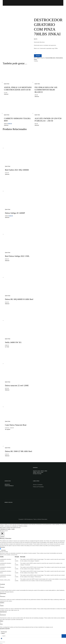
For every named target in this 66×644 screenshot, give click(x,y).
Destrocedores (59, 58)
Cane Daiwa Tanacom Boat (16, 425)
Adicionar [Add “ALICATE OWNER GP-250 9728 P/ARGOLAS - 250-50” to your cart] (37, 125)
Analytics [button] (2, 603)
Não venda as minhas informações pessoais (10, 528)
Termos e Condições (38, 485)
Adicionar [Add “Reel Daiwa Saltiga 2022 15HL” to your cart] (7, 261)
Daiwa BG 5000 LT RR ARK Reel (19, 451)
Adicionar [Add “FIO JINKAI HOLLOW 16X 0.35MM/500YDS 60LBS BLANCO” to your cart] (37, 97)
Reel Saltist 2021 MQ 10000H (17, 170)
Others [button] (2, 621)
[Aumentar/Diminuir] (4, 642)
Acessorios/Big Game (50, 58)
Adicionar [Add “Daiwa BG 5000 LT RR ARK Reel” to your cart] (7, 456)
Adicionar (38, 56)
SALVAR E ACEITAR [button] (5, 629)
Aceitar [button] (13, 529)
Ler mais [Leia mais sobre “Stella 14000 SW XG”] (7, 347)
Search (3, 633)
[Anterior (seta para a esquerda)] (1, 644)
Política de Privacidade (38, 487)
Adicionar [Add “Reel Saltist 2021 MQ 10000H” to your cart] (7, 174)
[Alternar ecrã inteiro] (3, 642)
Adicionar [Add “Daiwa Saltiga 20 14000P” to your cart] (7, 217)
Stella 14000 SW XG (13, 342)
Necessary (3, 550)
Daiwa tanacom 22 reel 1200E (17, 385)
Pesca (35, 59)
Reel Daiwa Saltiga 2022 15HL (17, 256)
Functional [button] (2, 584)
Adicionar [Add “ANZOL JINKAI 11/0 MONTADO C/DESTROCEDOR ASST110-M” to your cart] (6, 94)
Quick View (7, 84)
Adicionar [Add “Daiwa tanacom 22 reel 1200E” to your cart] (7, 390)
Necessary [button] (2, 547)
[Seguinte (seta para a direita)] (2, 644)
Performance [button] (3, 593)
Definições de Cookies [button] (6, 529)
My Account (4, 632)
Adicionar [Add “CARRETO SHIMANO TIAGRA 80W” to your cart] (6, 125)
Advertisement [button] (3, 612)
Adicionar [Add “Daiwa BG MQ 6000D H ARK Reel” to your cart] (7, 304)
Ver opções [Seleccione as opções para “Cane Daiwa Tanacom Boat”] (8, 429)
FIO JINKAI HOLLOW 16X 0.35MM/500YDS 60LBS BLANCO (46, 90)
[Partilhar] (2, 642)
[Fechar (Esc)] (1, 642)
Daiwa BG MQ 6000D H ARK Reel (19, 299)
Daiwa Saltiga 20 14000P (15, 213)
